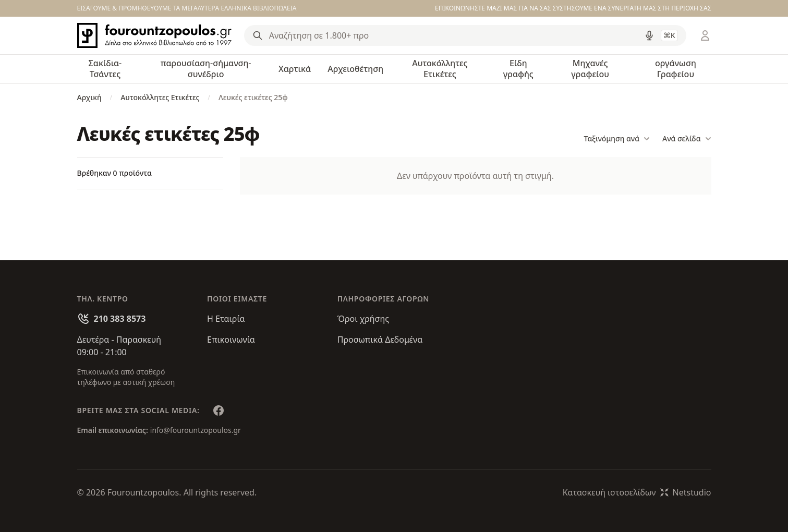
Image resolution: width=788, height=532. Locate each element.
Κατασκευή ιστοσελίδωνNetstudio (637, 492)
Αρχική (89, 97)
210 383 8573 (120, 319)
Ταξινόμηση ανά (617, 139)
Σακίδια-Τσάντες (105, 69)
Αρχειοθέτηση (355, 69)
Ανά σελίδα (687, 139)
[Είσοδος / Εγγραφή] (705, 35)
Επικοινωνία (231, 340)
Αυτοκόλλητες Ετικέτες (440, 69)
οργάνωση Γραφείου (676, 69)
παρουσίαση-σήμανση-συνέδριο (206, 69)
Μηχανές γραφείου (590, 69)
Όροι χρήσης (363, 319)
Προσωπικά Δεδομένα (380, 340)
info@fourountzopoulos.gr (196, 430)
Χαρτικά (295, 69)
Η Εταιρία (226, 319)
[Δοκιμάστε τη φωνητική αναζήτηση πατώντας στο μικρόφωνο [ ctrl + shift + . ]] (649, 35)
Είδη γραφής (518, 69)
